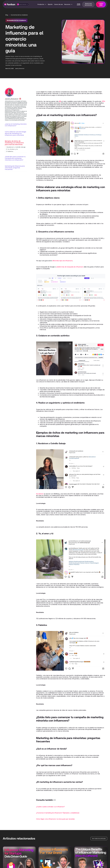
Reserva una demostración (88, 4)
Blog (7, 15)
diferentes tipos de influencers (63, 261)
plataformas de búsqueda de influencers (70, 267)
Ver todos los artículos (99, 839)
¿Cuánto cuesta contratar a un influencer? (50, 807)
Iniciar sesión (79, 4)
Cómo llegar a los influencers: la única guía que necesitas (55, 819)
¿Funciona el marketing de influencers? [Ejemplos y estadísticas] (58, 813)
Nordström (40, 494)
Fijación (50, 4)
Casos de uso (58, 4)
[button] (23, 4)
